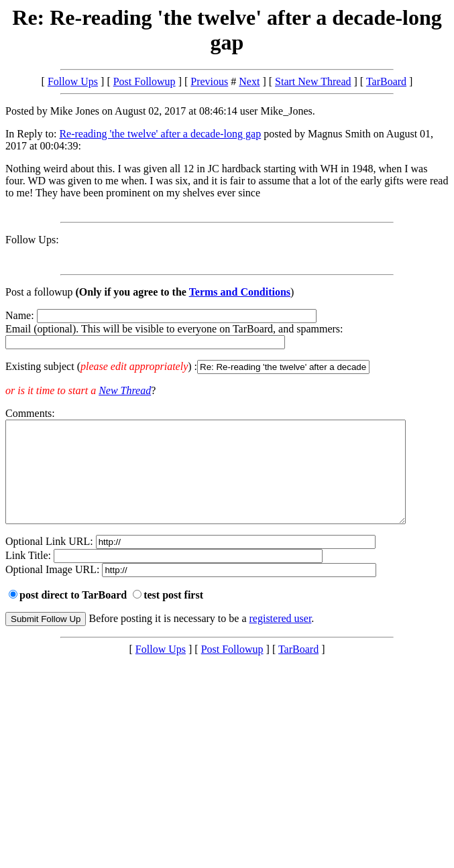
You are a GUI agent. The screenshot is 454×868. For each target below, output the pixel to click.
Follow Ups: (32, 240)
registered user (281, 638)
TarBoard (386, 81)
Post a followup (39, 292)
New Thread (125, 390)
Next (249, 81)
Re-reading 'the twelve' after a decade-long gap (160, 134)
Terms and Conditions (240, 292)
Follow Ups (73, 81)
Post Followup (145, 81)
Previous (209, 81)
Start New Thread (313, 81)
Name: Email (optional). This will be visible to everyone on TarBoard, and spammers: (227, 342)
